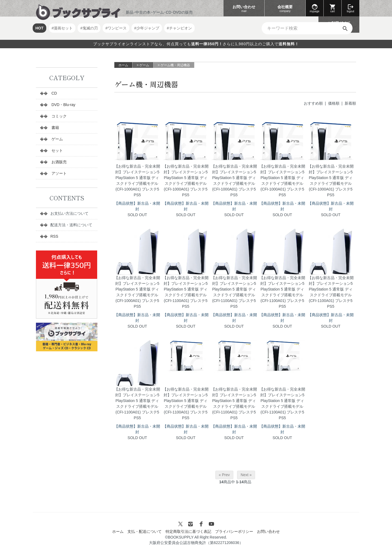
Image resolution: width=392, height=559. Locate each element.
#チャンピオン (179, 28)
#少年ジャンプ (147, 28)
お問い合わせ (244, 9)
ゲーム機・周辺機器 (175, 65)
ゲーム (144, 65)
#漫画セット (62, 28)
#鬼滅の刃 (89, 28)
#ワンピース (116, 28)
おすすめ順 (313, 103)
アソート (59, 173)
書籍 (55, 128)
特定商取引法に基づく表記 (188, 531)
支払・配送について (145, 531)
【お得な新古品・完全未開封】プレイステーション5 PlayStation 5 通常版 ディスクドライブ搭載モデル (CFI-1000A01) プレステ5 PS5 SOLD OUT (137, 191)
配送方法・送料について (71, 225)
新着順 (350, 103)
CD (54, 93)
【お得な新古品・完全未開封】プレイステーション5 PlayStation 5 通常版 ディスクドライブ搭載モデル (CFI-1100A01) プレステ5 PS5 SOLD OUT (186, 302)
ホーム (123, 65)
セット (57, 150)
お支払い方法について (69, 213)
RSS (54, 236)
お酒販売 (59, 162)
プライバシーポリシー (234, 531)
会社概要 (285, 9)
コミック (59, 116)
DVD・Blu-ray (63, 105)
